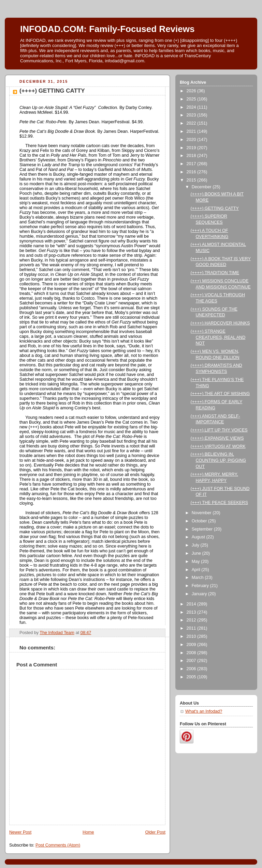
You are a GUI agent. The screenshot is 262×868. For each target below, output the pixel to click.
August (199, 537)
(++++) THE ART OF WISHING (220, 394)
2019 (192, 148)
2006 (192, 669)
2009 (192, 645)
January (200, 594)
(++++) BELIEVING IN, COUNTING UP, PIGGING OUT (219, 460)
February (201, 586)
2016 (192, 172)
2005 (192, 677)
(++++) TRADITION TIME (215, 273)
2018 (192, 156)
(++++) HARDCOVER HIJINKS (220, 323)
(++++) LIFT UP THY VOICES (219, 430)
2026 (192, 91)
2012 (192, 620)
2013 (192, 612)
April (197, 570)
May (196, 562)
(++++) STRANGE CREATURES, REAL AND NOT (218, 337)
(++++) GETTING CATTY (215, 208)
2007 (192, 661)
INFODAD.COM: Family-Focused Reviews (107, 29)
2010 (192, 636)
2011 (192, 628)
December (202, 187)
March (198, 578)
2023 (192, 115)
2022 (192, 123)
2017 (192, 164)
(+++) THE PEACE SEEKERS (219, 503)
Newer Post (20, 832)
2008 (192, 653)
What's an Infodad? (204, 711)
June (197, 553)
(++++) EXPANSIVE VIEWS (217, 438)
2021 (192, 131)
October (200, 521)
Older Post (155, 832)
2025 (192, 99)
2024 (192, 107)
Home (88, 832)
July (196, 545)
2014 (192, 604)
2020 (192, 140)
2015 (192, 180)
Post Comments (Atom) (58, 845)
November (202, 513)
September (203, 529)
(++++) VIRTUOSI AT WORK (218, 446)
